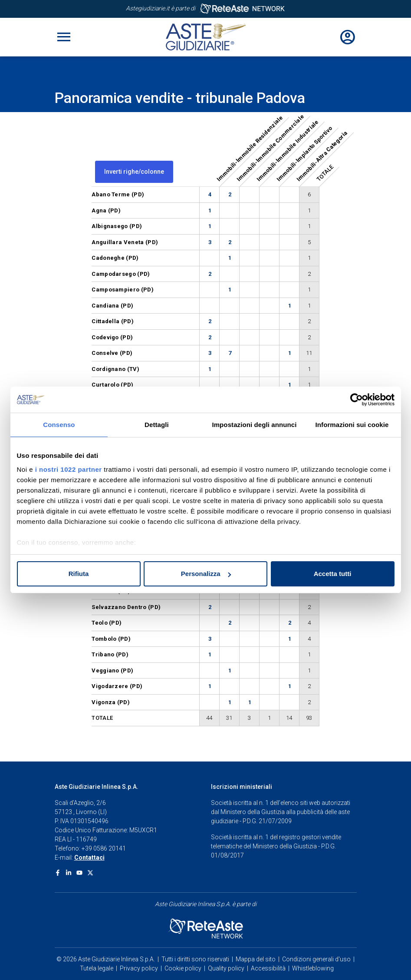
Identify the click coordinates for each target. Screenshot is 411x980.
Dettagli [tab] (157, 425)
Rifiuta (79, 574)
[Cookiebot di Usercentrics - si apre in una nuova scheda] (357, 400)
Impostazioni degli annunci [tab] (254, 425)
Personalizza (206, 574)
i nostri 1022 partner (69, 469)
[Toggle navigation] (64, 37)
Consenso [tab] (59, 425)
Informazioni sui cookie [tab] (352, 425)
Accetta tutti (333, 574)
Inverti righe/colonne (134, 172)
